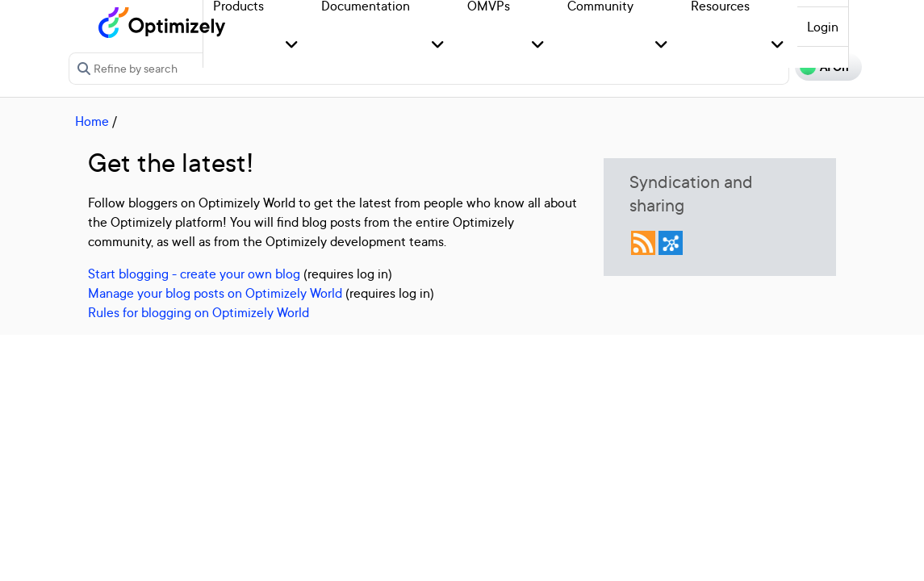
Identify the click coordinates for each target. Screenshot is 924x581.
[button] (292, 46)
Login (823, 27)
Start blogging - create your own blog (194, 274)
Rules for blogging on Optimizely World (199, 312)
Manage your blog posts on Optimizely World (215, 293)
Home (92, 121)
